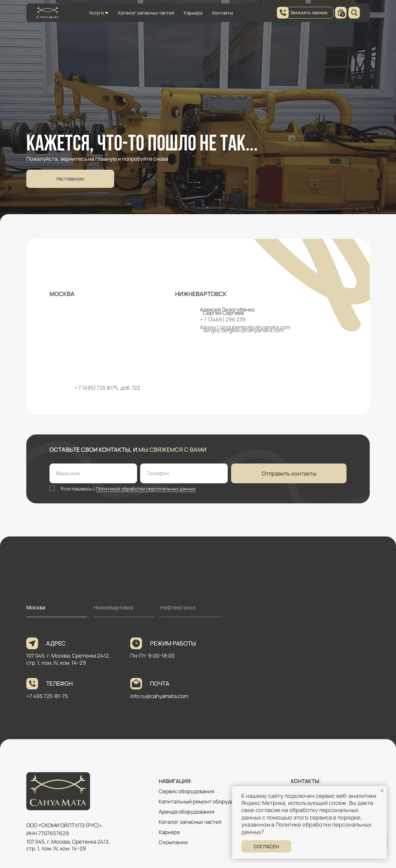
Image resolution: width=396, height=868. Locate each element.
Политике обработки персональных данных (306, 828)
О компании (173, 842)
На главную (70, 179)
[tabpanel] (198, 679)
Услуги (96, 13)
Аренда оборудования (186, 812)
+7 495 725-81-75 (47, 696)
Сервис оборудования (186, 791)
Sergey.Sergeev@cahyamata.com (243, 330)
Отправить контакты (289, 473)
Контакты (223, 13)
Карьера (193, 13)
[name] (93, 473)
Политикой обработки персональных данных (146, 489)
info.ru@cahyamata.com (159, 696)
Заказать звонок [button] (309, 12)
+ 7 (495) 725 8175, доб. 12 (106, 388)
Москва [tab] (36, 607)
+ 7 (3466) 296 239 (223, 319)
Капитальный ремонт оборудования (204, 801)
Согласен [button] (266, 847)
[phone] (184, 473)
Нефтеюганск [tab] (178, 607)
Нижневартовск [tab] (114, 607)
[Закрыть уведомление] (382, 791)
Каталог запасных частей (146, 13)
